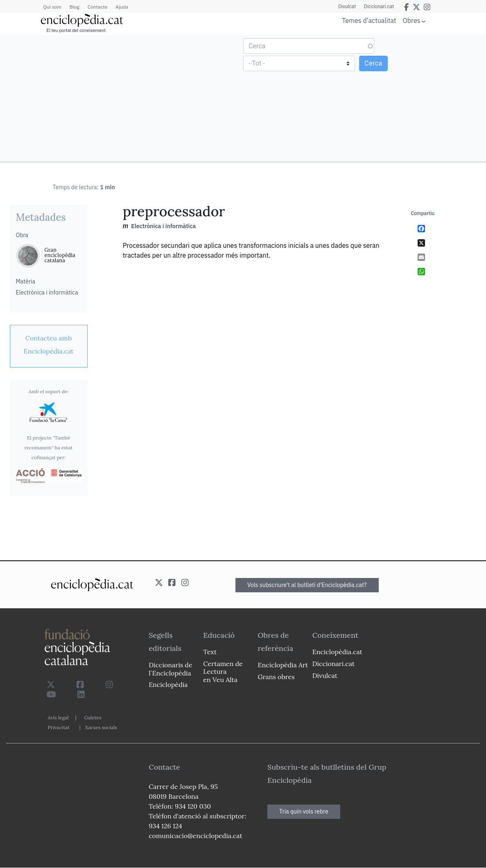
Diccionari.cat (379, 7)
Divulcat (347, 7)
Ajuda (122, 7)
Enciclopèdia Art (283, 665)
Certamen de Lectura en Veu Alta (223, 671)
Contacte (97, 7)
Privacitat (59, 727)
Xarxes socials (101, 727)
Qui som (52, 7)
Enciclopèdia (168, 684)
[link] (49, 344)
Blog (75, 7)
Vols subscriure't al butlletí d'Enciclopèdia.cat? (307, 585)
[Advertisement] (123, 97)
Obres (412, 20)
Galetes (93, 717)
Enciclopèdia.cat (337, 652)
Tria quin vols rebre (304, 811)
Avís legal (58, 717)
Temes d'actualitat (369, 20)
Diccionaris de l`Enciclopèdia (170, 669)
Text (210, 652)
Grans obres (276, 677)
